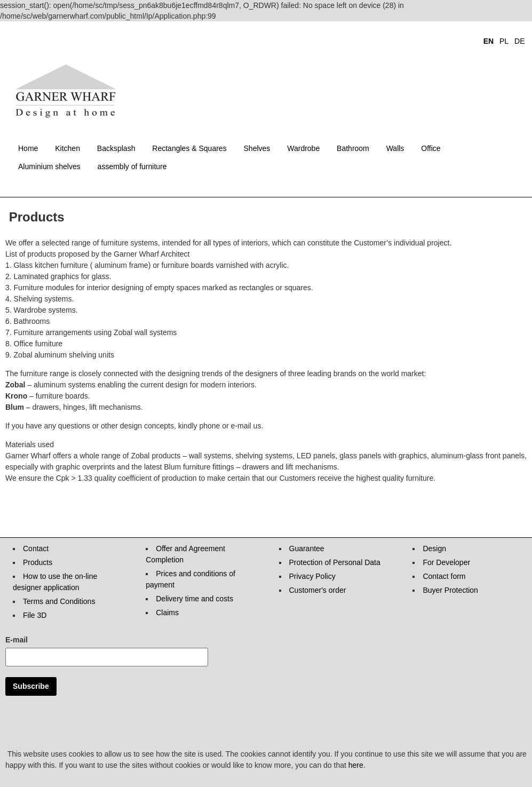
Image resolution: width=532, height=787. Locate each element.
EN (489, 41)
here (356, 765)
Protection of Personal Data (335, 562)
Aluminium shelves (49, 166)
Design (434, 548)
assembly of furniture (132, 166)
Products (38, 562)
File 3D (35, 615)
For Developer (446, 562)
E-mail (17, 640)
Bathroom (353, 148)
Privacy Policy (312, 576)
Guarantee (307, 548)
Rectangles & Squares (189, 148)
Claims (167, 613)
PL (504, 41)
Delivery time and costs (194, 599)
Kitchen (68, 148)
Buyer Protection (450, 590)
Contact (36, 548)
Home (28, 148)
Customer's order (318, 590)
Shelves (257, 148)
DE (519, 41)
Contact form (444, 576)
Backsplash (116, 148)
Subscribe (31, 686)
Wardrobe (303, 148)
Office (431, 148)
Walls (395, 148)
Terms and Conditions (59, 601)
